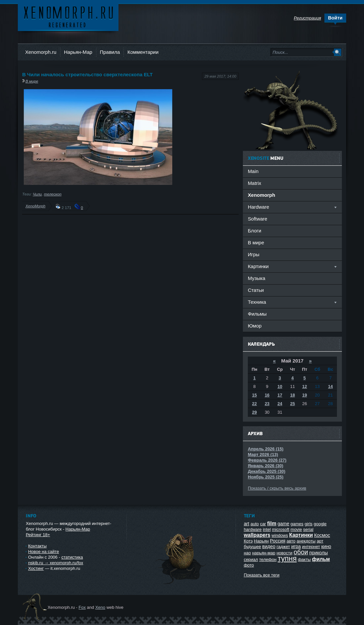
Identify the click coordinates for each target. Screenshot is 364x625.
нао (248, 553)
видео (269, 546)
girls (309, 524)
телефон (268, 559)
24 (280, 404)
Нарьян (261, 541)
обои (301, 552)
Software (258, 219)
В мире (32, 81)
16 (267, 395)
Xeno (100, 607)
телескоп (53, 194)
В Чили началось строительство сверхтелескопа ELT (87, 74)
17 (280, 395)
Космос (322, 535)
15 (254, 395)
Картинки (301, 535)
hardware (253, 529)
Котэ (248, 541)
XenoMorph (35, 206)
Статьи (256, 290)
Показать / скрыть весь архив (277, 488)
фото (249, 565)
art (247, 524)
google (320, 524)
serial (308, 529)
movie (296, 529)
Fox (82, 607)
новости (284, 553)
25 (292, 404)
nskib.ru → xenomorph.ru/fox (56, 563)
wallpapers (257, 535)
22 (254, 404)
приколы (318, 553)
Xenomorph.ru (41, 52)
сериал (251, 559)
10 (280, 386)
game (283, 524)
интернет (311, 547)
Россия (278, 541)
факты (304, 559)
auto (255, 524)
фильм (321, 559)
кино (326, 546)
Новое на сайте (44, 552)
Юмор (255, 326)
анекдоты (306, 541)
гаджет (283, 547)
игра (296, 546)
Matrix (255, 183)
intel (267, 529)
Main (253, 171)
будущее (252, 547)
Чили (37, 194)
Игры (254, 254)
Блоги (255, 231)
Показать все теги (262, 575)
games (297, 524)
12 (305, 386)
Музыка (257, 278)
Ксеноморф (68, 16)
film (272, 523)
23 (267, 404)
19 (305, 395)
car (263, 524)
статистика (72, 557)
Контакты (37, 546)
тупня (287, 558)
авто (291, 541)
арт (320, 541)
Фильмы (257, 314)
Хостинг (36, 568)
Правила (110, 52)
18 (292, 395)
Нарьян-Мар (78, 52)
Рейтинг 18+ (38, 535)
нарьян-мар (264, 553)
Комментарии (143, 52)
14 (330, 386)
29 (254, 412)
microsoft (281, 529)
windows (280, 535)
